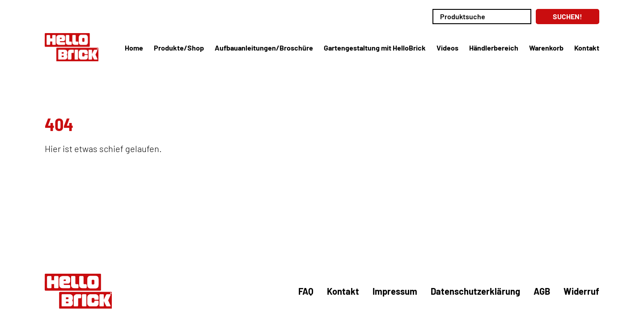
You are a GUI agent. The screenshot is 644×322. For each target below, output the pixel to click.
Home (134, 48)
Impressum (395, 291)
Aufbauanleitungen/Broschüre (264, 48)
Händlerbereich (494, 48)
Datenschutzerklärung (475, 291)
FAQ (306, 291)
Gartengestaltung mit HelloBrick (375, 48)
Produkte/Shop (179, 48)
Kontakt (587, 48)
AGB (542, 291)
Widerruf (581, 291)
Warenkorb (546, 48)
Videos (447, 48)
